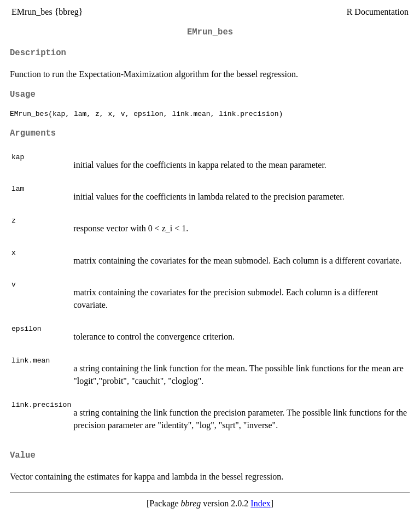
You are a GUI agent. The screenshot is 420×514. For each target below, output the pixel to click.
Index (260, 503)
